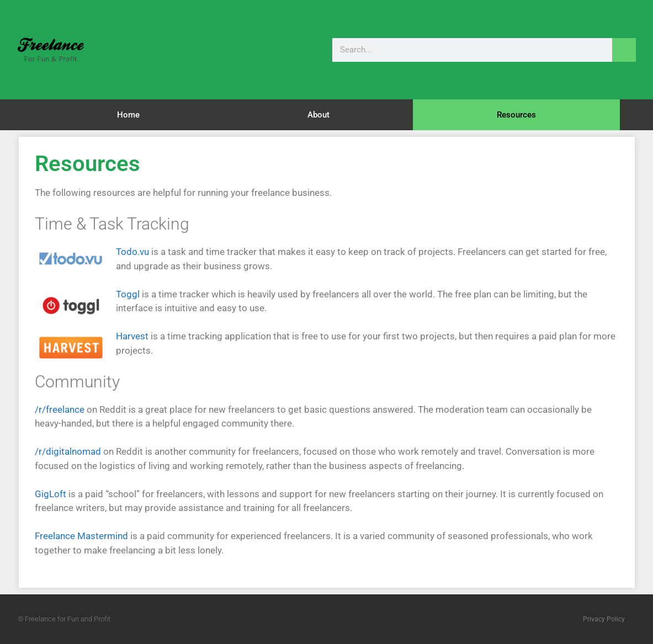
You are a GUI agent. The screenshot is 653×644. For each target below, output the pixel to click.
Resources (516, 115)
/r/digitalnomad (68, 451)
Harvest (132, 336)
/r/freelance (60, 409)
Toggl (128, 294)
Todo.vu (132, 252)
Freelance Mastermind (81, 536)
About (318, 115)
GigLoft (51, 494)
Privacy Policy (604, 619)
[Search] (624, 50)
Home (128, 115)
